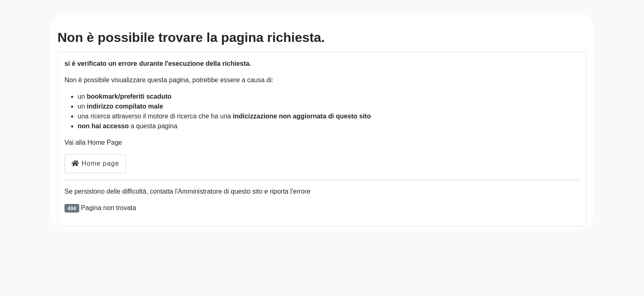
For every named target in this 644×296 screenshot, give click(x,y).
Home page (95, 163)
